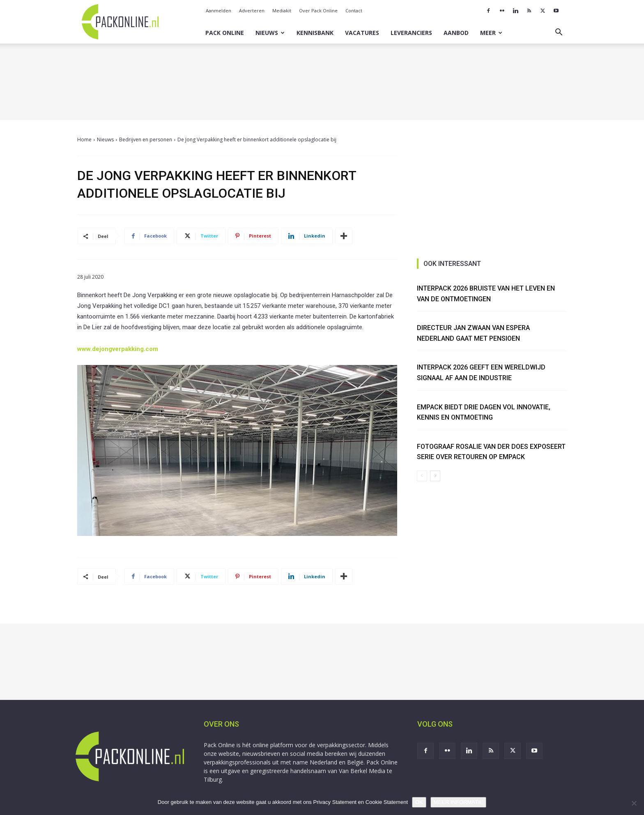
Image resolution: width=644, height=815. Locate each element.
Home (84, 140)
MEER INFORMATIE (458, 802)
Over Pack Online (318, 10)
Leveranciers (411, 33)
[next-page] (435, 476)
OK (419, 802)
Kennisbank (315, 33)
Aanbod (456, 33)
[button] (559, 33)
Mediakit (282, 10)
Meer (491, 33)
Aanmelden (218, 10)
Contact (354, 10)
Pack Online (225, 33)
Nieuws (270, 33)
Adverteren (252, 10)
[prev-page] (422, 476)
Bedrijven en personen (146, 140)
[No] (634, 803)
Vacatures (362, 33)
